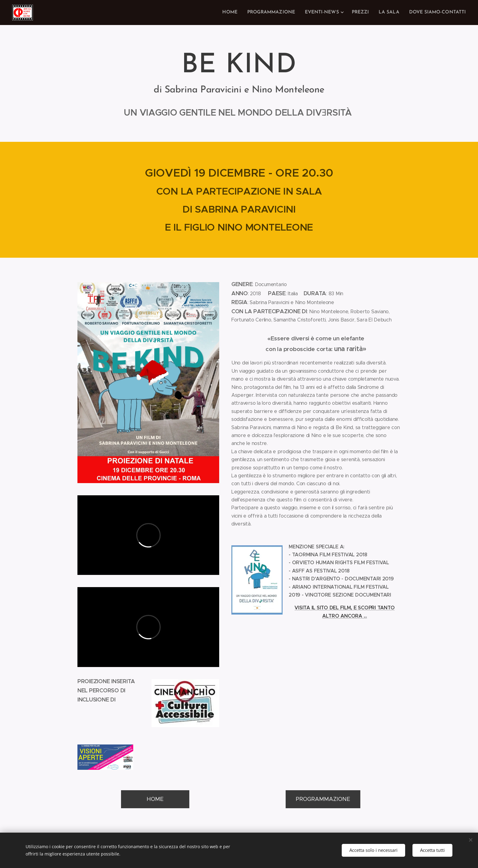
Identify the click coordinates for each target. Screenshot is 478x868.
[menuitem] (238, 13)
